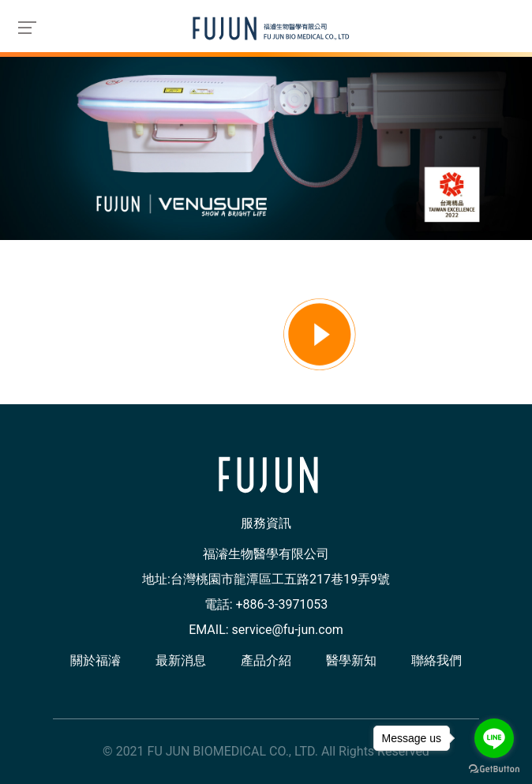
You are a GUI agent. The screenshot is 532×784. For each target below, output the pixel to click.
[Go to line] (494, 738)
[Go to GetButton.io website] (494, 768)
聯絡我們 (436, 660)
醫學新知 (351, 660)
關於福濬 (96, 660)
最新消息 (181, 660)
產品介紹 (266, 660)
